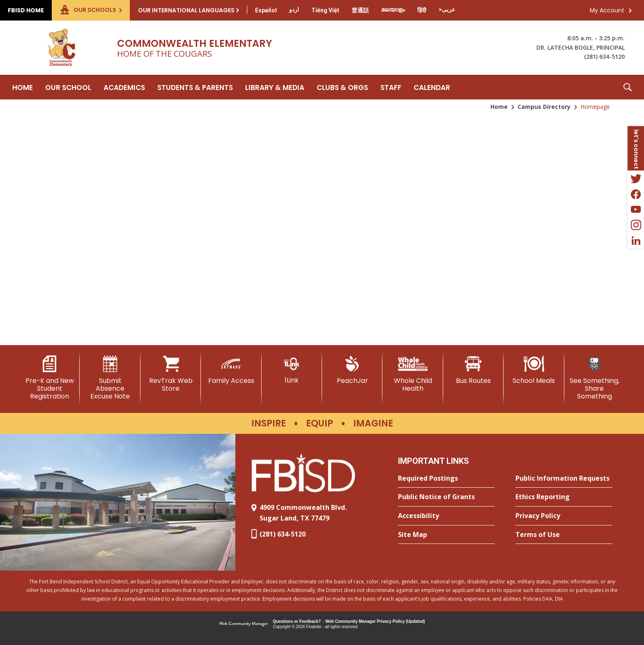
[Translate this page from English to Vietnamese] (325, 10)
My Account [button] (607, 10)
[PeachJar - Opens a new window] (352, 370)
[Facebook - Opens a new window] (636, 194)
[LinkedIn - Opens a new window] (636, 241)
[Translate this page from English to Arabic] (447, 9)
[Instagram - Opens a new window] (636, 225)
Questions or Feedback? (297, 621)
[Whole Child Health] (413, 374)
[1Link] (292, 370)
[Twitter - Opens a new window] (636, 178)
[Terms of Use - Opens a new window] (564, 535)
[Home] (23, 87)
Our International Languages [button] (186, 10)
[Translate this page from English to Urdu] (294, 9)
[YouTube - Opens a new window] (636, 210)
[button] (628, 87)
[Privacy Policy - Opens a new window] (564, 516)
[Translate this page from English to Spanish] (266, 10)
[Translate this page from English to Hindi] (422, 10)
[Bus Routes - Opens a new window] (473, 370)
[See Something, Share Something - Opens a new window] (595, 378)
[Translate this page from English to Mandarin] (360, 10)
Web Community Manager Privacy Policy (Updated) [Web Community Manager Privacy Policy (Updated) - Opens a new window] (375, 621)
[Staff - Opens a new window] (391, 87)
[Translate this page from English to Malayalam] (393, 9)
